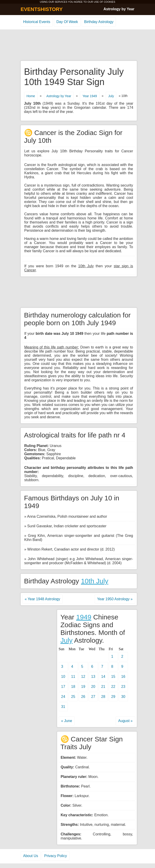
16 (123, 677)
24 (63, 697)
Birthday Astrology (99, 22)
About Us (31, 856)
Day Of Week (67, 22)
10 (63, 677)
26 (83, 697)
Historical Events (37, 22)
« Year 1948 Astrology (43, 599)
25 (73, 697)
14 (103, 677)
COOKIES (109, 2)
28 (103, 697)
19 (83, 687)
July (111, 96)
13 (93, 677)
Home (31, 96)
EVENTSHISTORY (42, 9)
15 (113, 677)
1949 (84, 617)
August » (125, 721)
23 (123, 687)
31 (63, 707)
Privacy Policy (56, 856)
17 (63, 687)
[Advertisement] (78, 45)
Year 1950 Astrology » (115, 599)
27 (93, 697)
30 (123, 697)
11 (73, 677)
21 (103, 687)
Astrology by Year (119, 9)
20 (93, 687)
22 (113, 687)
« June (67, 721)
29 (113, 697)
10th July (95, 581)
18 (73, 687)
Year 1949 (90, 96)
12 (83, 677)
